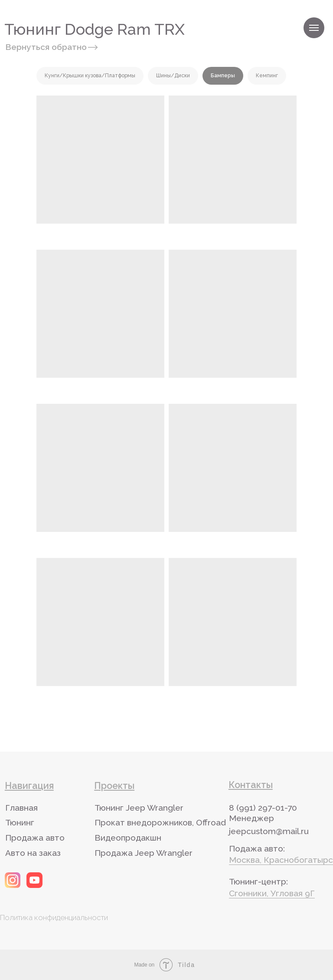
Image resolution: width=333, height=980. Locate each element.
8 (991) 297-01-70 (263, 808)
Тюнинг (20, 822)
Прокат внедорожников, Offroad (160, 822)
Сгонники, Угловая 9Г (272, 893)
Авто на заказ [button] (33, 853)
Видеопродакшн (128, 838)
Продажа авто (35, 838)
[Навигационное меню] (314, 28)
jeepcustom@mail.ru (269, 831)
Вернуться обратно (46, 47)
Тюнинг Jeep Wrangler (139, 808)
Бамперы (223, 76)
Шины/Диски (173, 76)
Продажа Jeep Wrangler (144, 853)
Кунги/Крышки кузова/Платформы (90, 76)
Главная (21, 808)
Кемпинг (267, 76)
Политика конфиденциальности (54, 917)
